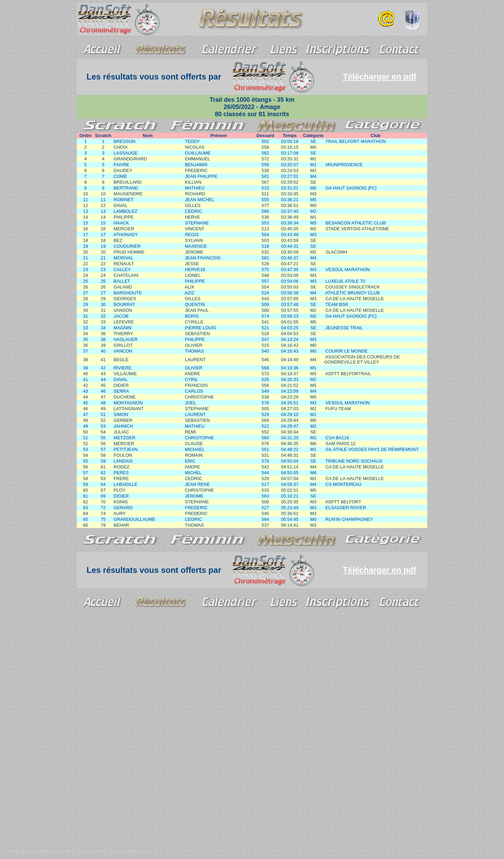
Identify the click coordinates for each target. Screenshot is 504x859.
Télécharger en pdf (380, 77)
